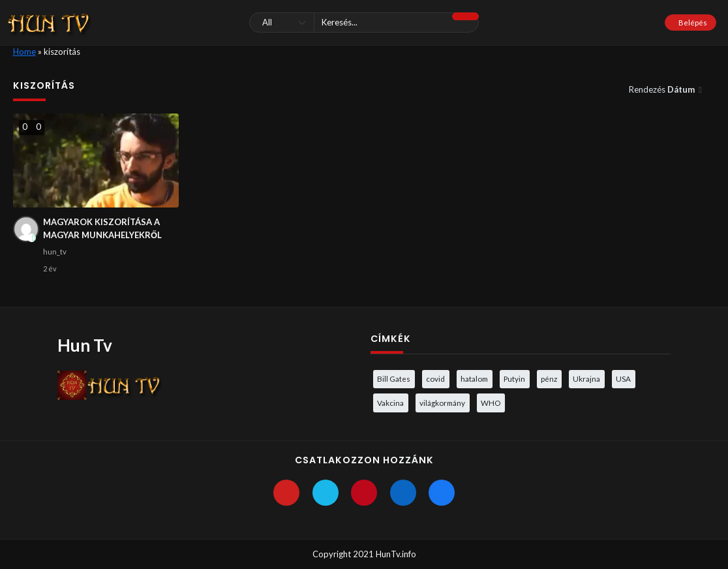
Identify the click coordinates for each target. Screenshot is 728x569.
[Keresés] (364, 23)
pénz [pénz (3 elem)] (549, 378)
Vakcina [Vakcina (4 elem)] (390, 403)
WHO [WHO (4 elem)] (491, 403)
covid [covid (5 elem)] (435, 378)
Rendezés (663, 89)
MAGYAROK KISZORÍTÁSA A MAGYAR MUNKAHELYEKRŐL (102, 228)
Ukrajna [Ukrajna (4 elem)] (586, 378)
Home (24, 52)
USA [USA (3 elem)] (623, 378)
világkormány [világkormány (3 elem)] (442, 403)
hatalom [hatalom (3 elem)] (474, 378)
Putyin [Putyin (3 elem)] (514, 378)
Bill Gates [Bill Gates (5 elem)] (394, 378)
